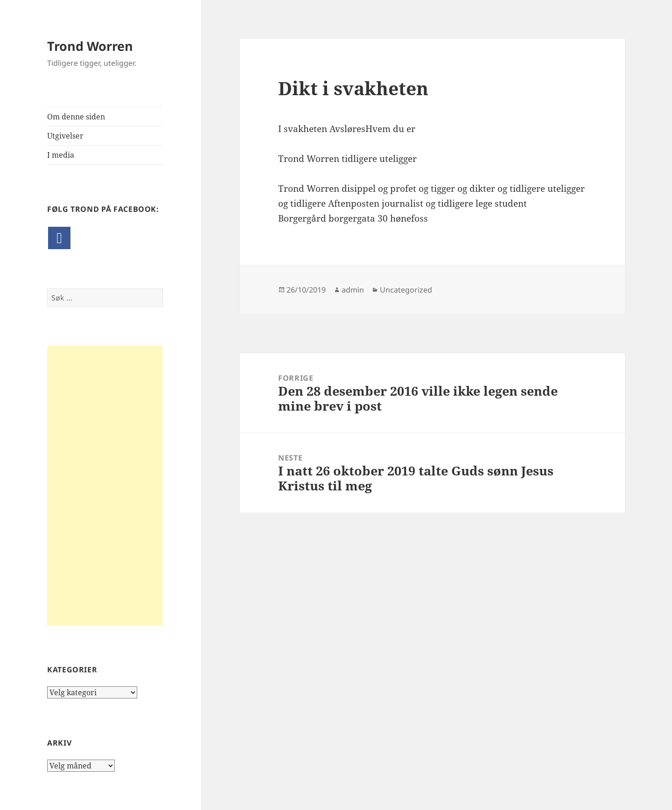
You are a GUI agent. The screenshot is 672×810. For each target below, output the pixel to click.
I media (61, 155)
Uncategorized (406, 290)
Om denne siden (76, 117)
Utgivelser (65, 136)
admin (353, 290)
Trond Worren (90, 46)
